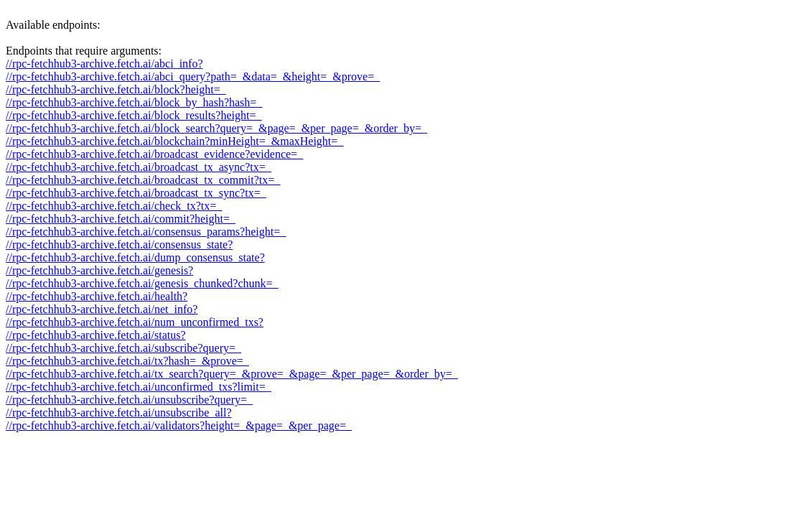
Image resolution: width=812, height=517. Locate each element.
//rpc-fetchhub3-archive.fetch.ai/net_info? (102, 309)
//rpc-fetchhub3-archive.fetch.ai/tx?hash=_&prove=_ (127, 361)
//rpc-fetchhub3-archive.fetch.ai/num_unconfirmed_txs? (135, 322)
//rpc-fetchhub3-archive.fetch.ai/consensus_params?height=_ (146, 232)
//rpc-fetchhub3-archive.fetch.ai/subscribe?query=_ (123, 348)
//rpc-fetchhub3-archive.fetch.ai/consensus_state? (119, 244)
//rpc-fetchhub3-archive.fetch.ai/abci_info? (104, 64)
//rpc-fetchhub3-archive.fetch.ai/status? (96, 335)
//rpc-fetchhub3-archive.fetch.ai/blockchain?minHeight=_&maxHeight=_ (174, 141)
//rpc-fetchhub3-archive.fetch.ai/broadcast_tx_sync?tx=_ (136, 193)
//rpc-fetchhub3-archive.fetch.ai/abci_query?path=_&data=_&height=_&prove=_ (193, 76)
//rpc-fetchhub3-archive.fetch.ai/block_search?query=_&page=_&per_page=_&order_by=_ (216, 128)
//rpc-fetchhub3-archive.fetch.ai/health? (97, 296)
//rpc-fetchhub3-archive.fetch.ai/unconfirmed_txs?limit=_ (139, 387)
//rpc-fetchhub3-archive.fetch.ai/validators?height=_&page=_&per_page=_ (179, 425)
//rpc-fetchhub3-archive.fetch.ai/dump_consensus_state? (135, 257)
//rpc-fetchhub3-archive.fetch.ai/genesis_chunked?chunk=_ (142, 283)
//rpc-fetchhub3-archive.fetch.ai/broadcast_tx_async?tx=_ (139, 167)
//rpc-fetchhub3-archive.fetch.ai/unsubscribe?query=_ (129, 400)
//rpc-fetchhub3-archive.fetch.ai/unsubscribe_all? (119, 413)
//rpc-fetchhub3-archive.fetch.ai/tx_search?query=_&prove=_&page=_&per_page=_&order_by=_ (232, 374)
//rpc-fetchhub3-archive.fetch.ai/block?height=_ (116, 89)
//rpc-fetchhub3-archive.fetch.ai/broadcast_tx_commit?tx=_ (143, 180)
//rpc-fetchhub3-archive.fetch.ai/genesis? (99, 270)
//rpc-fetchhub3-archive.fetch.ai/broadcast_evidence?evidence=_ (154, 154)
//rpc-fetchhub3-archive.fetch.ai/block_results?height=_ (134, 115)
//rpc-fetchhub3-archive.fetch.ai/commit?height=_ (121, 219)
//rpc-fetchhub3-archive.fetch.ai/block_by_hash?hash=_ (134, 102)
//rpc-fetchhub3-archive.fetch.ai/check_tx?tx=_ (114, 206)
